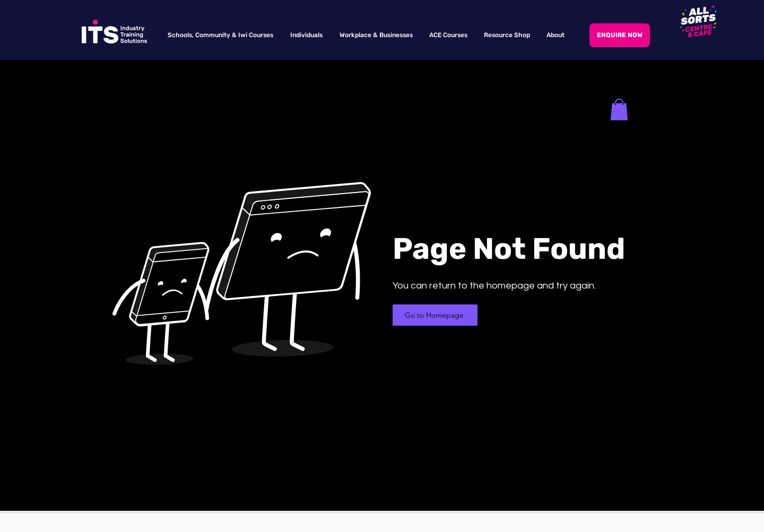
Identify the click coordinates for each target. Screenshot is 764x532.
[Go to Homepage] (435, 315)
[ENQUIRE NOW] (620, 35)
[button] (619, 110)
